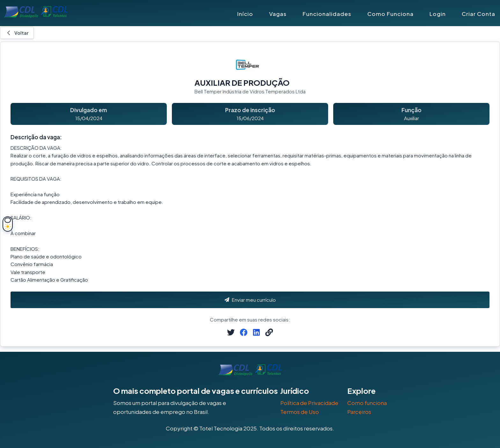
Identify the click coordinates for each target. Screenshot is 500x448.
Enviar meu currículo (250, 300)
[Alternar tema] (8, 224)
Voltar (17, 33)
